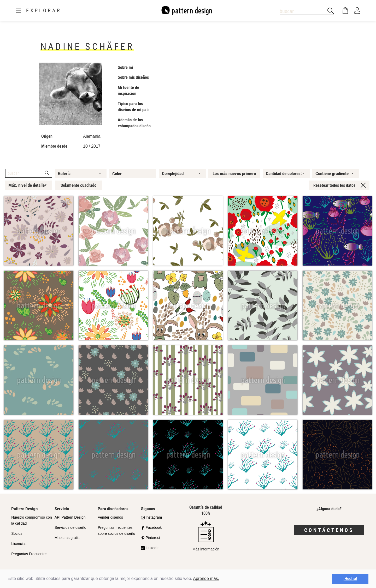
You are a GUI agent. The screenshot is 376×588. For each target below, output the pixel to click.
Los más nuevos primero (234, 173)
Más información (206, 536)
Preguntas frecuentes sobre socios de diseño (116, 530)
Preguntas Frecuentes (29, 554)
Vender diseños (110, 517)
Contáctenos (329, 530)
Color (117, 174)
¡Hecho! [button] (350, 579)
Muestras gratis (67, 538)
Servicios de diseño (70, 527)
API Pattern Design (70, 517)
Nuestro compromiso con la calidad (32, 520)
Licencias (19, 544)
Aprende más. (206, 578)
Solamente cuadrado (78, 185)
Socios (17, 533)
